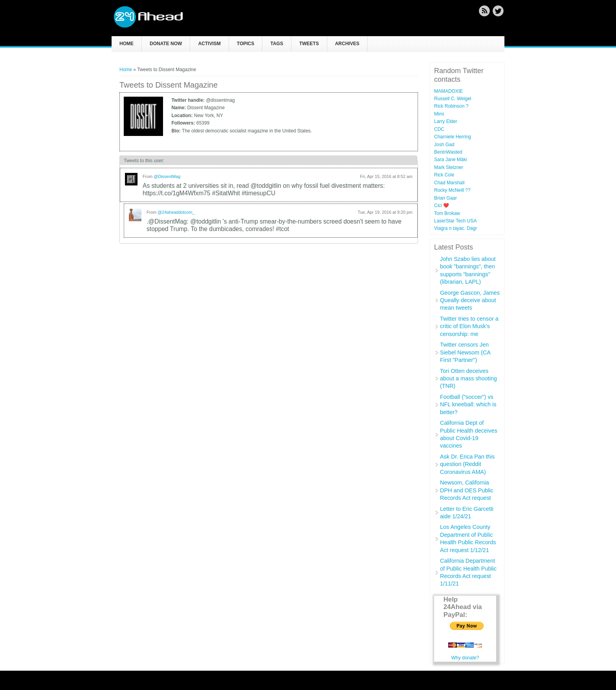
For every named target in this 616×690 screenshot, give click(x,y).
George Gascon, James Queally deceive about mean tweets (470, 300)
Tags (277, 44)
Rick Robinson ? (451, 106)
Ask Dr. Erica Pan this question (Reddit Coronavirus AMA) (467, 464)
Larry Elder (446, 121)
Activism (209, 44)
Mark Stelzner (449, 167)
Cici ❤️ (442, 206)
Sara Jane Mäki (450, 160)
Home (126, 44)
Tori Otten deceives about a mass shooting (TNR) (468, 379)
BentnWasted (448, 152)
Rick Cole (444, 175)
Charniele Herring (453, 137)
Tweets (309, 44)
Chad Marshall (449, 183)
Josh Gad (444, 145)
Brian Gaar (445, 198)
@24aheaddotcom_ (176, 212)
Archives (347, 44)
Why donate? (465, 658)
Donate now (166, 44)
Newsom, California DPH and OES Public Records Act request (467, 490)
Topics (246, 44)
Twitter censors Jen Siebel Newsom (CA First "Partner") (465, 352)
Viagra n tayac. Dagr (456, 228)
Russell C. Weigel (453, 99)
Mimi (439, 114)
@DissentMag (167, 176)
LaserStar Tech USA (456, 221)
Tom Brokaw (447, 213)
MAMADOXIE (448, 91)
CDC (439, 129)
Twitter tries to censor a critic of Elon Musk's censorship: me (469, 326)
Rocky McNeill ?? (452, 190)
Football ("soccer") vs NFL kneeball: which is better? (468, 405)
